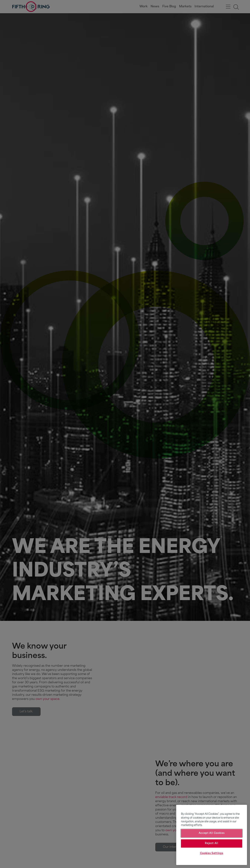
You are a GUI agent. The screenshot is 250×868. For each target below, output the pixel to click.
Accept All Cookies (212, 833)
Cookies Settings (212, 853)
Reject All (212, 843)
